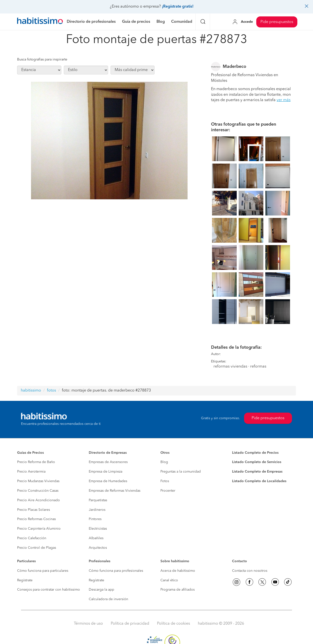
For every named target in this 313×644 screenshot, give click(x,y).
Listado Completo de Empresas (257, 472)
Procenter (168, 491)
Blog (164, 462)
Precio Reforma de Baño (36, 462)
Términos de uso (88, 624)
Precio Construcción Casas (38, 491)
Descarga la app (101, 590)
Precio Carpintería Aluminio (39, 529)
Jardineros (97, 510)
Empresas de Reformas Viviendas (115, 491)
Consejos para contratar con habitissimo (49, 590)
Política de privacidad (130, 624)
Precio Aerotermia (31, 472)
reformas (258, 367)
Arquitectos (98, 548)
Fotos (165, 481)
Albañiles (96, 538)
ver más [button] (284, 100)
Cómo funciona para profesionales (116, 571)
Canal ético (169, 580)
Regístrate (25, 580)
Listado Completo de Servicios (257, 462)
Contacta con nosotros (250, 571)
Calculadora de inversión (108, 599)
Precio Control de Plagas (37, 548)
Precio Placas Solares (34, 510)
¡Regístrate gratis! (178, 7)
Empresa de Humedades (108, 481)
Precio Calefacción (32, 538)
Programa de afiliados (178, 590)
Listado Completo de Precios (255, 453)
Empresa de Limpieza (106, 472)
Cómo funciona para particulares (43, 571)
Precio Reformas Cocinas (36, 519)
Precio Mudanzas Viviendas (38, 481)
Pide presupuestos (277, 22)
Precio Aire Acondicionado (39, 500)
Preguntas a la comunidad (181, 472)
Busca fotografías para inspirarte (42, 60)
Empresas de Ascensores (108, 462)
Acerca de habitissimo (178, 571)
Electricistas (98, 529)
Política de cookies (173, 624)
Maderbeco (235, 67)
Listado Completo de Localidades (259, 481)
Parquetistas (98, 500)
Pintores (95, 519)
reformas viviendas (230, 367)
